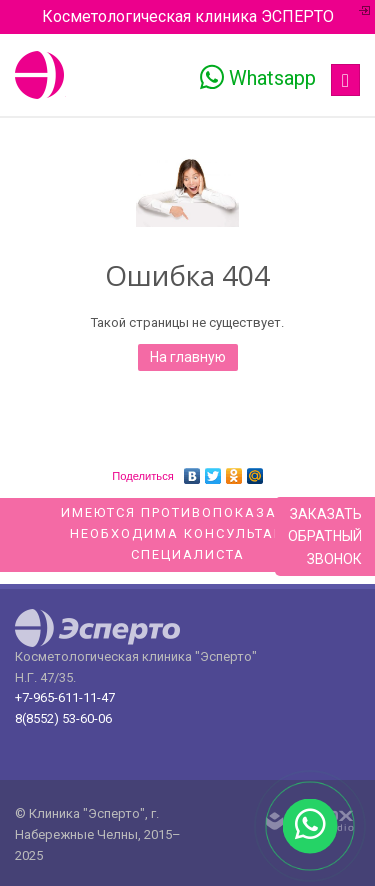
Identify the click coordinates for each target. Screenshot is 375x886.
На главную (188, 357)
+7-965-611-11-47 (65, 697)
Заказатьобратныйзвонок (325, 536)
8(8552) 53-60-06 (63, 718)
